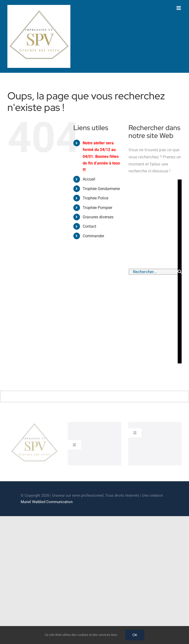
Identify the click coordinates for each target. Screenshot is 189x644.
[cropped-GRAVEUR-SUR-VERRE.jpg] (34, 425)
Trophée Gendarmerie (101, 189)
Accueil (89, 179)
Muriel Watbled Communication (47, 502)
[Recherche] (180, 271)
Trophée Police (95, 198)
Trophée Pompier (97, 208)
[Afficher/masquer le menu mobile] (179, 8)
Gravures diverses (98, 217)
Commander (93, 236)
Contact (89, 226)
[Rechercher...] (153, 272)
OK (135, 635)
